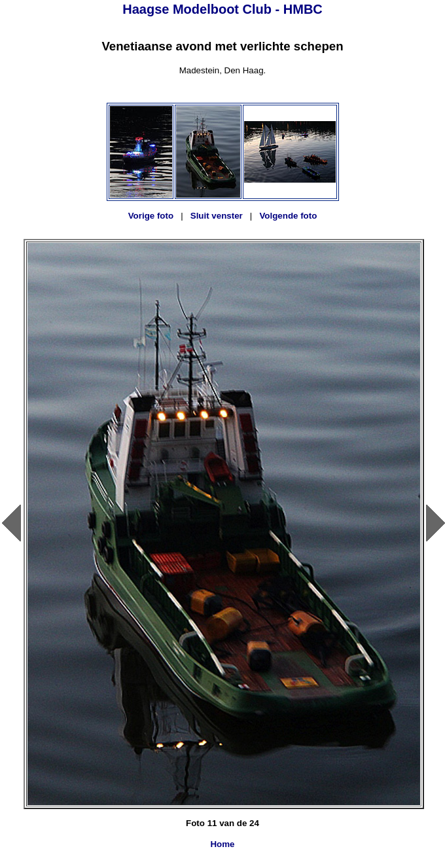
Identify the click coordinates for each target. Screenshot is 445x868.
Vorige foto (151, 216)
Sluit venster (217, 216)
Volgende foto (288, 216)
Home (222, 844)
